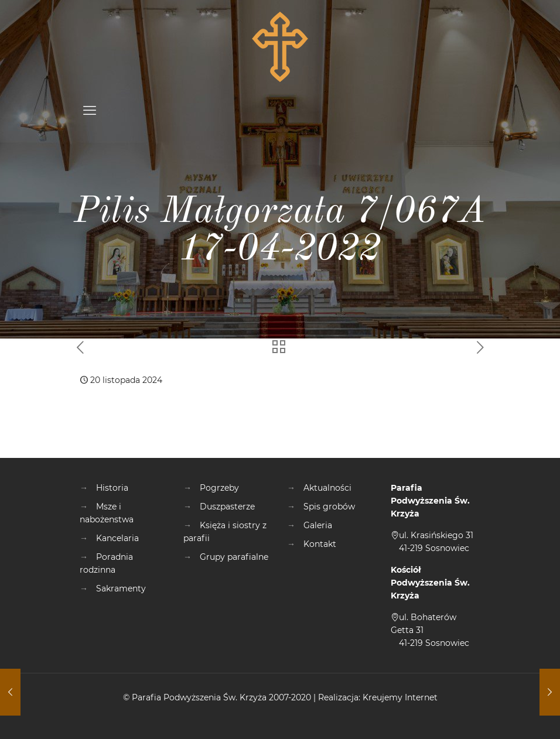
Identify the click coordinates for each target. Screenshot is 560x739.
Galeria (318, 525)
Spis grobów (329, 507)
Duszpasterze (227, 507)
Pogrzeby (219, 488)
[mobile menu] (90, 111)
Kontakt (320, 544)
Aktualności (327, 488)
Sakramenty (121, 589)
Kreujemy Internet (400, 697)
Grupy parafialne (234, 557)
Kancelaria (117, 538)
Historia (112, 488)
